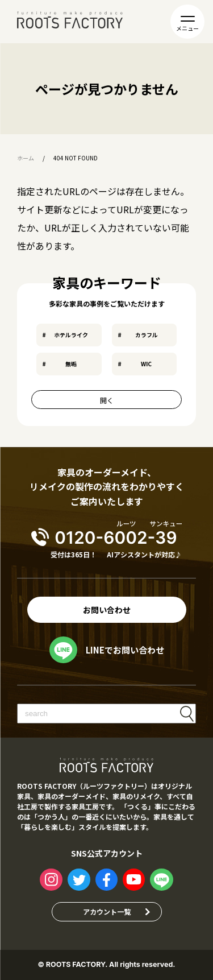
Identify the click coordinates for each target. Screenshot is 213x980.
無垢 (71, 364)
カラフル (147, 335)
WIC (146, 364)
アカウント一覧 (107, 911)
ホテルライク (71, 335)
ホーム (26, 158)
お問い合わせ (107, 610)
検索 (187, 714)
